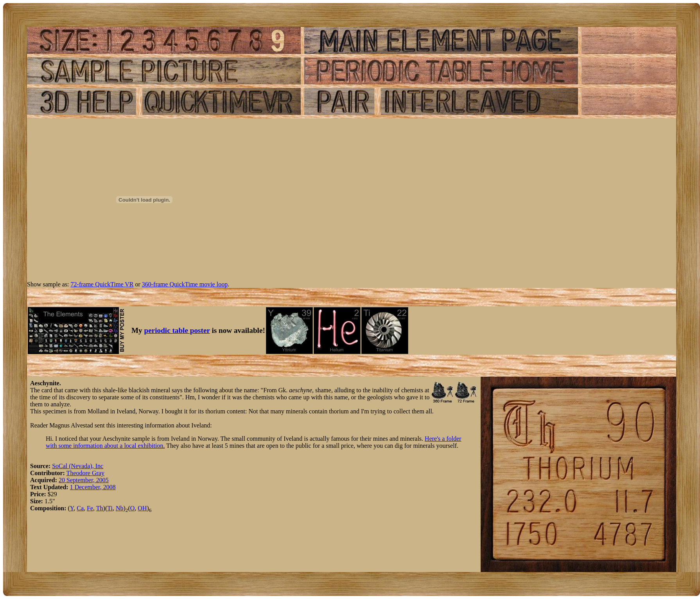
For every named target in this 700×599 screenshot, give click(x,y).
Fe (90, 508)
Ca (80, 508)
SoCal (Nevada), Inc (78, 466)
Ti (110, 508)
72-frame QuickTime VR (102, 284)
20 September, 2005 (84, 480)
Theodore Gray (85, 473)
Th (100, 508)
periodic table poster (177, 330)
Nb (120, 508)
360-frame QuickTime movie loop (185, 284)
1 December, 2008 (93, 487)
